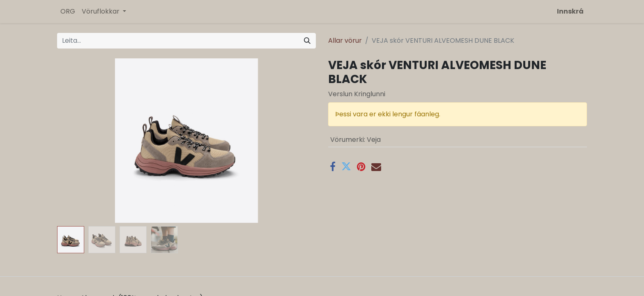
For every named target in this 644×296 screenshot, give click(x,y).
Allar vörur (345, 40)
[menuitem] (68, 12)
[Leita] (307, 41)
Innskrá (570, 11)
